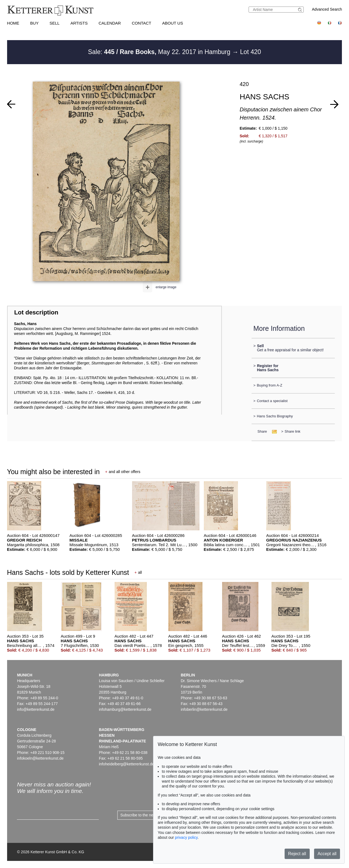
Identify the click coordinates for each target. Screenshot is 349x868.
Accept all (327, 854)
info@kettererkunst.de (36, 709)
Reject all (297, 854)
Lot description (36, 312)
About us (172, 23)
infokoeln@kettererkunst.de (40, 758)
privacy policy (186, 837)
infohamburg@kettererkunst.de (125, 709)
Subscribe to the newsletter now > (149, 815)
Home (13, 23)
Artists (79, 23)
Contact (141, 23)
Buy (35, 23)
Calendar (110, 23)
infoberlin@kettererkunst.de (204, 709)
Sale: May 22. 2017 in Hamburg (160, 52)
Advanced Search (327, 9)
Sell (54, 23)
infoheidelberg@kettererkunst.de (126, 764)
